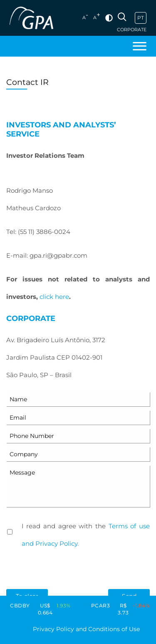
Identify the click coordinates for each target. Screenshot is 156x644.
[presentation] (69, 571)
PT (141, 18)
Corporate (132, 30)
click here (54, 297)
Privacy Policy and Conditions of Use (86, 629)
